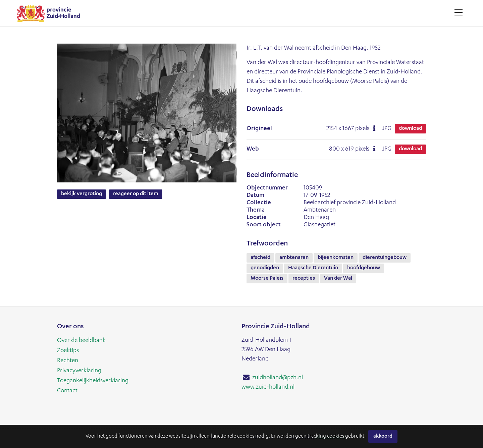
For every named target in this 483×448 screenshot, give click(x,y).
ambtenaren (294, 258)
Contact (67, 391)
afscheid (260, 258)
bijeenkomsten (336, 258)
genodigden (265, 268)
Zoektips (68, 351)
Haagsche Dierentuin (313, 268)
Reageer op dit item (136, 194)
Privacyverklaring (79, 371)
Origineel (259, 129)
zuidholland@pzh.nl (278, 378)
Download (410, 129)
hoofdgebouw (364, 268)
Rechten (68, 361)
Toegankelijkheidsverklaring (93, 381)
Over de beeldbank (81, 341)
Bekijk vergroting (82, 194)
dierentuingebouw (385, 258)
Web (253, 149)
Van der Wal (338, 279)
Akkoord (383, 436)
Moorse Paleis (267, 279)
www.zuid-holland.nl (268, 387)
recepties (304, 279)
